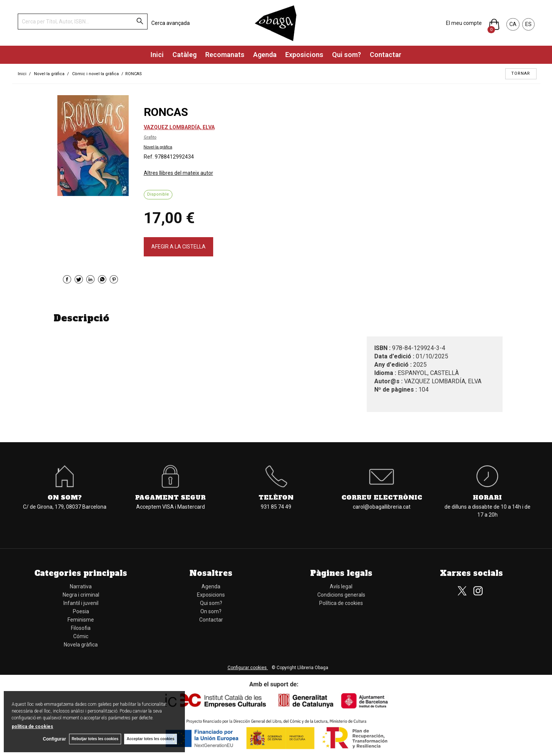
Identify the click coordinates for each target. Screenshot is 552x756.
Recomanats (225, 55)
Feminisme (81, 620)
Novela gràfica (81, 645)
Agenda (265, 55)
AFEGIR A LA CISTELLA (178, 247)
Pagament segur (170, 497)
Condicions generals (341, 595)
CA (513, 24)
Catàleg (185, 55)
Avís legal (341, 586)
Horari (487, 497)
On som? (65, 497)
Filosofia (81, 628)
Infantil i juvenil (81, 603)
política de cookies (32, 726)
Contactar (386, 55)
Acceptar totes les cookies (151, 739)
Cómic (81, 636)
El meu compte (464, 23)
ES (528, 24)
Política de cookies (341, 603)
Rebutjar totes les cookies (94, 739)
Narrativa (81, 586)
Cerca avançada (171, 23)
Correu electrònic (382, 497)
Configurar (53, 739)
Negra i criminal (81, 595)
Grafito (150, 137)
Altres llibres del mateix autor (178, 173)
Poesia (81, 611)
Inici (157, 55)
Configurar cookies (248, 668)
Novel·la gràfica (158, 147)
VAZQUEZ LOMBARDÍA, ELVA (179, 127)
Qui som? (347, 55)
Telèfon (276, 497)
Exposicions (304, 55)
